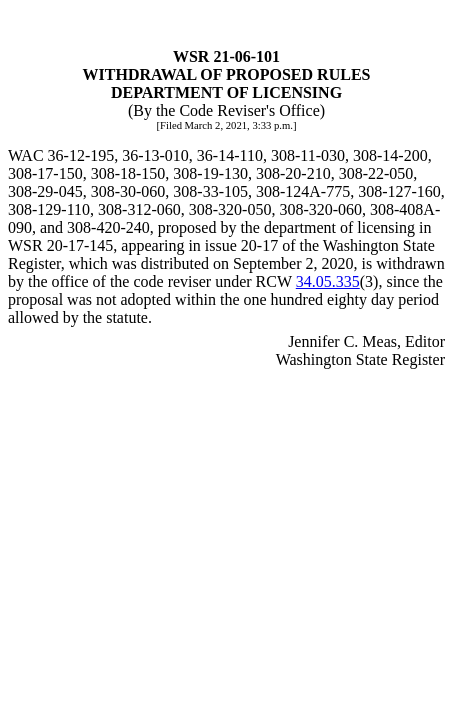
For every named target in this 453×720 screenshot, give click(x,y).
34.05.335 (328, 281)
